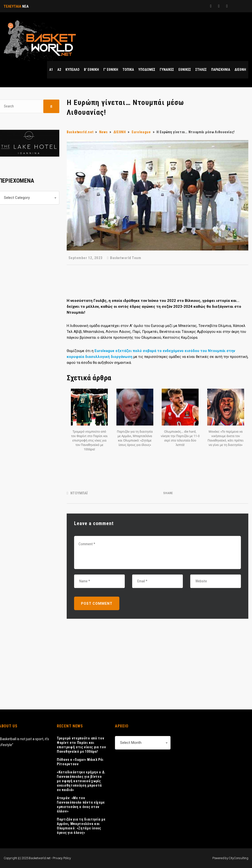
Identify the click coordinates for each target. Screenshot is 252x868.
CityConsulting (238, 858)
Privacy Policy (62, 858)
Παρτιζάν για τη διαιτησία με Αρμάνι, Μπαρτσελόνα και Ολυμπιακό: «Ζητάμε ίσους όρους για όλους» (81, 826)
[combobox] (143, 743)
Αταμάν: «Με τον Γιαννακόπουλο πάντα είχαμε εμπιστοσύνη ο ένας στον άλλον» (81, 805)
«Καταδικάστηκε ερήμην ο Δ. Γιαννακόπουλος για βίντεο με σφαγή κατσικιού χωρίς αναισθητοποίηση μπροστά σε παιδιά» (81, 781)
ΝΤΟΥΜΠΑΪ (79, 493)
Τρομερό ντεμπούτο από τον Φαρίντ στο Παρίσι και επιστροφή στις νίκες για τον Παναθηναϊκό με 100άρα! (81, 745)
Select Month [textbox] (131, 743)
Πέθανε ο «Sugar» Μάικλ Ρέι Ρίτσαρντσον (80, 762)
